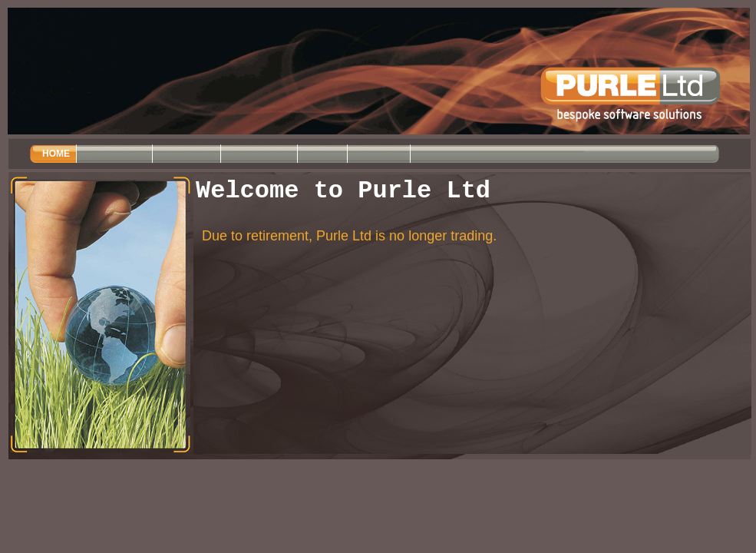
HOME (56, 154)
